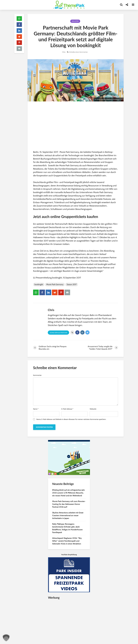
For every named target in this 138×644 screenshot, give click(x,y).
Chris (63, 52)
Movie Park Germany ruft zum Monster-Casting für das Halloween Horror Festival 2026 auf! (69, 504)
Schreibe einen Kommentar (78, 52)
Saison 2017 (72, 284)
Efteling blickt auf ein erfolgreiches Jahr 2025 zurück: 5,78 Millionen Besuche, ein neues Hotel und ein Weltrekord (69, 493)
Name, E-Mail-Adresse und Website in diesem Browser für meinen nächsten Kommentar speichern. (71, 419)
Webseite (93, 409)
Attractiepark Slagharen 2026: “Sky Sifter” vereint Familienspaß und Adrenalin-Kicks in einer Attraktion (67, 541)
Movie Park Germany (55, 284)
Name (36, 409)
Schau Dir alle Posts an (58, 333)
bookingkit (39, 284)
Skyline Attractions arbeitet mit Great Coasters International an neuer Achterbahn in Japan (68, 515)
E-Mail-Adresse (67, 409)
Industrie (75, 21)
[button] (6, 638)
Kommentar (37, 375)
